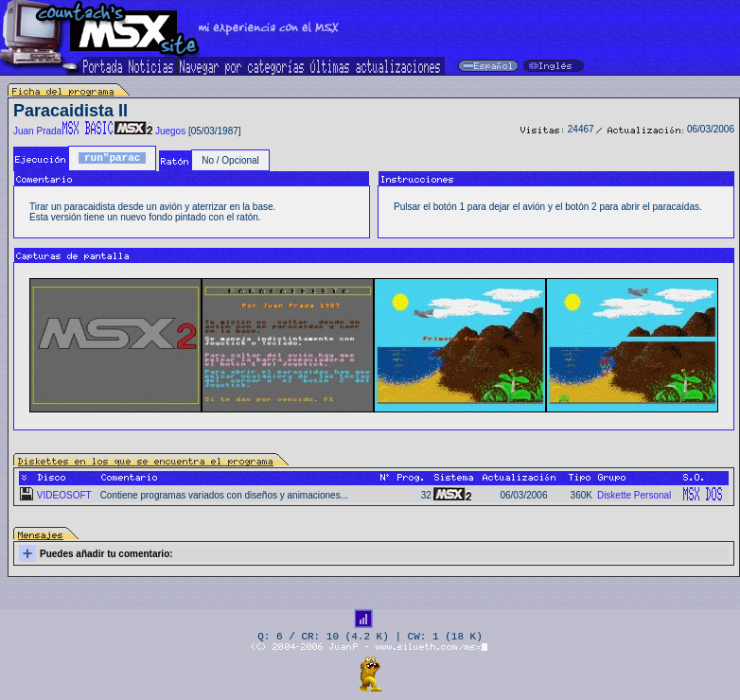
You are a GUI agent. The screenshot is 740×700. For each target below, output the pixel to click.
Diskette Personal (634, 495)
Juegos (170, 131)
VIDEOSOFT (64, 495)
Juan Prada (37, 131)
